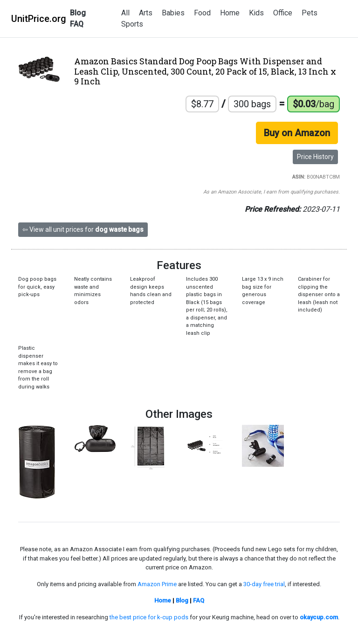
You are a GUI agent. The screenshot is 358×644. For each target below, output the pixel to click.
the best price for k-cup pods (149, 617)
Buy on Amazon (297, 133)
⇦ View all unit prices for (83, 229)
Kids (256, 13)
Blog (78, 13)
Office (283, 13)
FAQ (77, 24)
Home (230, 13)
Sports (132, 24)
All (125, 13)
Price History (315, 157)
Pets (310, 13)
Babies (173, 13)
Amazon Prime (157, 584)
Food (202, 13)
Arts (146, 13)
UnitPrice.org (39, 19)
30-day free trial (264, 584)
